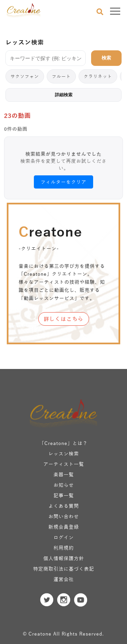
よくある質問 (64, 506)
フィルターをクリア (63, 182)
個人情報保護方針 (64, 558)
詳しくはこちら (64, 319)
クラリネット (98, 76)
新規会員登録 (64, 527)
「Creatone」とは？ (63, 443)
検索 (106, 58)
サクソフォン (25, 76)
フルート (61, 76)
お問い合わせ (64, 516)
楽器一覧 (64, 475)
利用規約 (64, 548)
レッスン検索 (64, 454)
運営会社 (64, 579)
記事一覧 (64, 496)
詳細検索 (64, 95)
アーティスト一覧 (64, 464)
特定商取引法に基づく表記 (64, 569)
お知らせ (64, 485)
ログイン (64, 537)
